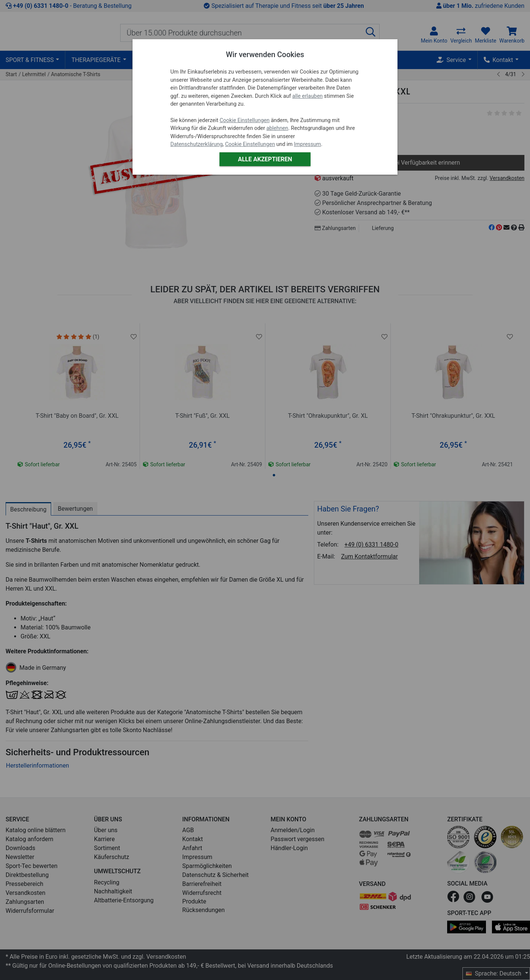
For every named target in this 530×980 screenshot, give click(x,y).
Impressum (308, 144)
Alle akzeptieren (265, 159)
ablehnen (278, 128)
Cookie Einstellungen (244, 120)
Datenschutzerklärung (197, 144)
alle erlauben (307, 96)
